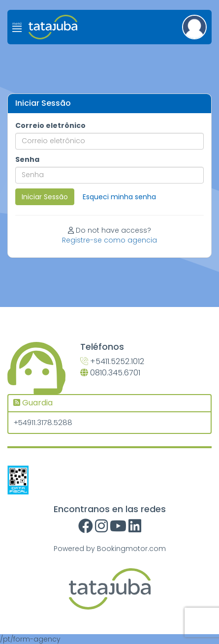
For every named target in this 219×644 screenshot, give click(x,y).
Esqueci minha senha (119, 197)
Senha (27, 159)
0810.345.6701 (110, 373)
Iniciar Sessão (45, 197)
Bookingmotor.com (131, 549)
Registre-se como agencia (109, 240)
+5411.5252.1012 (112, 362)
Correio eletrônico (50, 125)
